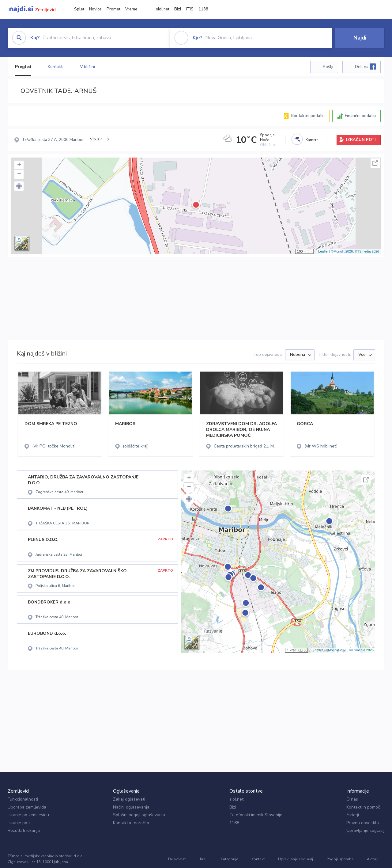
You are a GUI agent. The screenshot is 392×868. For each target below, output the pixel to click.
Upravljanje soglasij (365, 830)
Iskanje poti (19, 823)
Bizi (178, 9)
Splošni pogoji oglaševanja (139, 815)
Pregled (23, 67)
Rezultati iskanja (24, 830)
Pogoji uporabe (340, 859)
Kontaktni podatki (308, 116)
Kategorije (229, 859)
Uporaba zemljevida (27, 807)
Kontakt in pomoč (363, 807)
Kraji (204, 859)
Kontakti (55, 67)
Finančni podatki (360, 116)
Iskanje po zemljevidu (28, 815)
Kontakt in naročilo (131, 823)
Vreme (131, 9)
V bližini (87, 67)
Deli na (365, 67)
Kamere (312, 140)
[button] (19, 186)
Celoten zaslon (375, 163)
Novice (95, 9)
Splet (79, 9)
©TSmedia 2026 (367, 251)
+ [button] (19, 165)
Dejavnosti (177, 859)
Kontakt (258, 859)
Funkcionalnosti (23, 799)
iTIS (190, 9)
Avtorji (353, 815)
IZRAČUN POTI (361, 140)
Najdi (360, 38)
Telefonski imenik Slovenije (256, 815)
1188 (203, 9)
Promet (113, 9)
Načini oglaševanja (131, 807)
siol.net (163, 9)
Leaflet (323, 251)
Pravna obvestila (363, 823)
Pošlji (328, 67)
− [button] (19, 174)
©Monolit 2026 (342, 251)
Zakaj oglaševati (129, 799)
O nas (352, 799)
